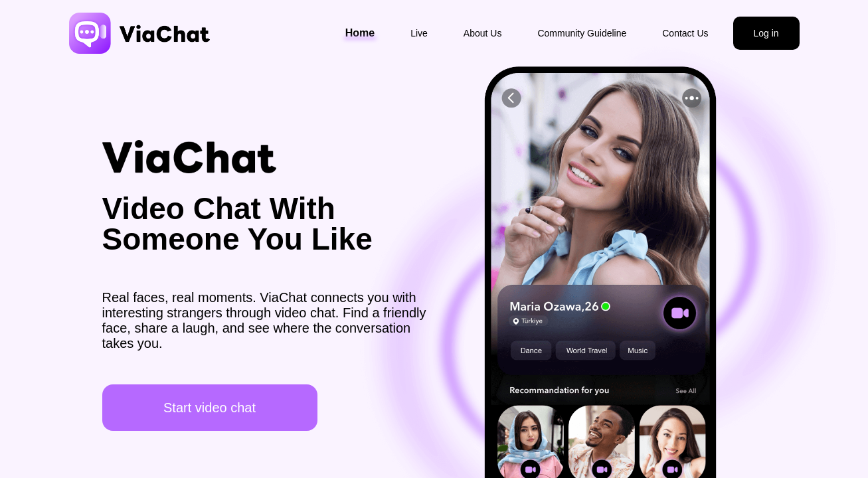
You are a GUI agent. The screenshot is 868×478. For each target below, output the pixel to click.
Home (360, 33)
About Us (483, 33)
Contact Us (685, 33)
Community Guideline (582, 33)
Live (419, 33)
